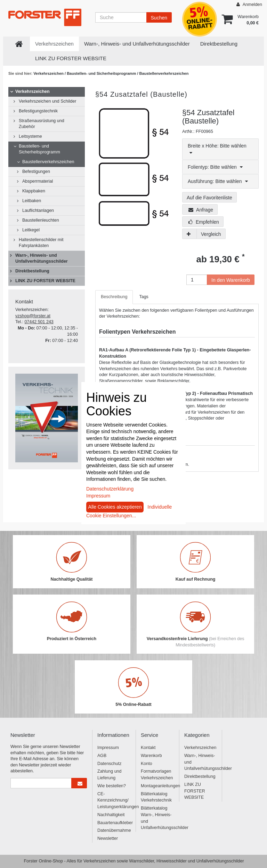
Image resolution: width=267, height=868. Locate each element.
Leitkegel (31, 230)
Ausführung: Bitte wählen (218, 181)
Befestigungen (36, 172)
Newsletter (108, 838)
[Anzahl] (197, 280)
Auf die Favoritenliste (209, 198)
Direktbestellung (219, 44)
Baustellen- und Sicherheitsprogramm (102, 73)
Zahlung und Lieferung (110, 775)
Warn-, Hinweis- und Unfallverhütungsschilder (137, 44)
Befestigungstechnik (38, 111)
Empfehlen (204, 222)
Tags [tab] (144, 297)
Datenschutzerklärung (110, 489)
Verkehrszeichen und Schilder (47, 101)
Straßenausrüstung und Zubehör (42, 124)
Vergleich (211, 234)
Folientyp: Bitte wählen (215, 167)
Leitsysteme (30, 136)
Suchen (159, 18)
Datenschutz (109, 764)
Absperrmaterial (38, 181)
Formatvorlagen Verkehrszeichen (157, 775)
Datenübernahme (114, 830)
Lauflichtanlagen (38, 210)
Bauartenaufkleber (114, 823)
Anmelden (249, 4)
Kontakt (148, 748)
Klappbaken (34, 191)
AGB (102, 756)
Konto (147, 764)
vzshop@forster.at (33, 316)
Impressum (108, 748)
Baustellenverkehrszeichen (164, 73)
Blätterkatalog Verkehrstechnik (156, 797)
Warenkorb (151, 756)
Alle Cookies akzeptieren (115, 507)
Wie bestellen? (112, 786)
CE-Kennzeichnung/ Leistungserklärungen (114, 801)
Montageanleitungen (157, 786)
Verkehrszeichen (54, 44)
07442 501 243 (39, 322)
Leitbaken (32, 201)
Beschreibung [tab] (114, 297)
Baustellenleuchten (41, 220)
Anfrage (201, 210)
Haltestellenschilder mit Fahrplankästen (41, 243)
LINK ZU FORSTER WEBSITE (71, 58)
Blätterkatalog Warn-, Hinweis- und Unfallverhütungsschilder (157, 818)
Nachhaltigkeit (111, 815)
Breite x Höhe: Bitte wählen (217, 149)
